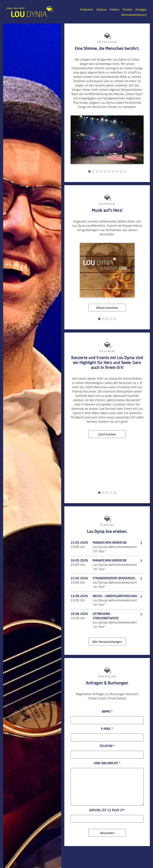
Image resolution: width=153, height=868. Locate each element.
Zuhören (102, 10)
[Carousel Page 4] (101, 171)
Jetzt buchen (107, 434)
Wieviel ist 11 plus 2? (107, 810)
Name (107, 712)
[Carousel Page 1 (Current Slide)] (89, 171)
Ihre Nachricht (107, 763)
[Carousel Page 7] (113, 171)
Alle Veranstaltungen (107, 642)
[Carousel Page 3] (97, 171)
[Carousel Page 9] (121, 171)
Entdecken (87, 10)
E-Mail (107, 729)
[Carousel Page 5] (105, 171)
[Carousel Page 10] (125, 171)
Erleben (115, 10)
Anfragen (141, 10)
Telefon (107, 746)
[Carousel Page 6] (109, 171)
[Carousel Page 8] (117, 171)
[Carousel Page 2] (93, 171)
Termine (127, 10)
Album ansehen (107, 308)
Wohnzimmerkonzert (134, 15)
